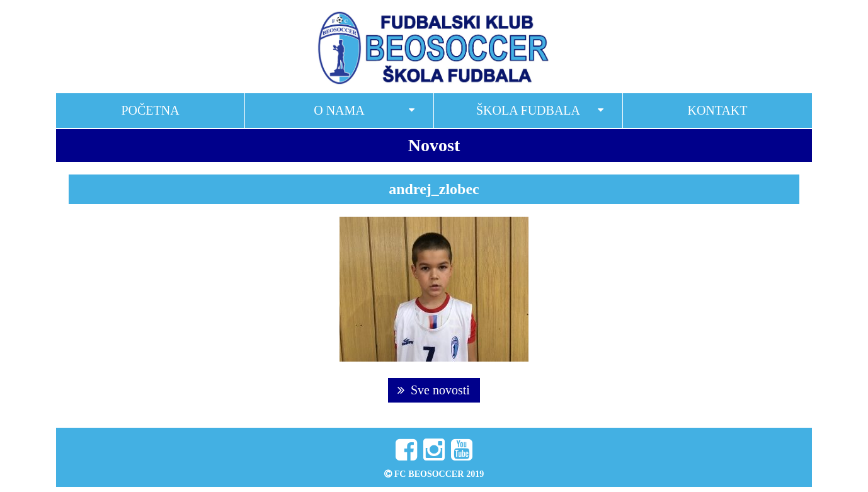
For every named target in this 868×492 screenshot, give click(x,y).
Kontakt (717, 110)
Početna (150, 110)
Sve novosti (434, 390)
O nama (339, 110)
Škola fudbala (528, 110)
